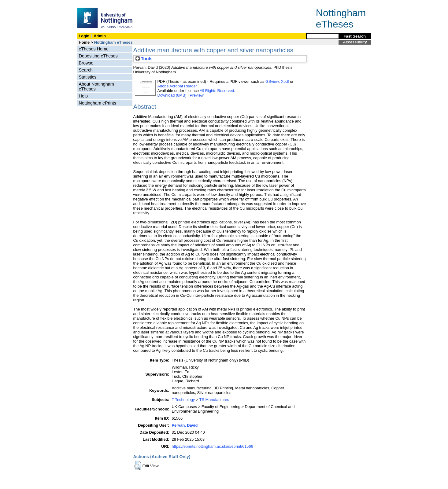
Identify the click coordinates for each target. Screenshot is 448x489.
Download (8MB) (172, 95)
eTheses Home (94, 49)
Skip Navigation (88, 4)
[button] (138, 465)
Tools (144, 59)
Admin (100, 36)
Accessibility (355, 42)
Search (86, 70)
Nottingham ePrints (98, 103)
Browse (86, 63)
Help (83, 96)
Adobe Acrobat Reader (177, 86)
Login (84, 36)
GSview (272, 81)
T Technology (183, 400)
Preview (197, 95)
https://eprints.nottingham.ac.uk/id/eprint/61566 (213, 446)
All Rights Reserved (217, 91)
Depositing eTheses (98, 56)
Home (84, 42)
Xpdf (285, 81)
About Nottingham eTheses (96, 86)
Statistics (88, 77)
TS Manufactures (214, 400)
